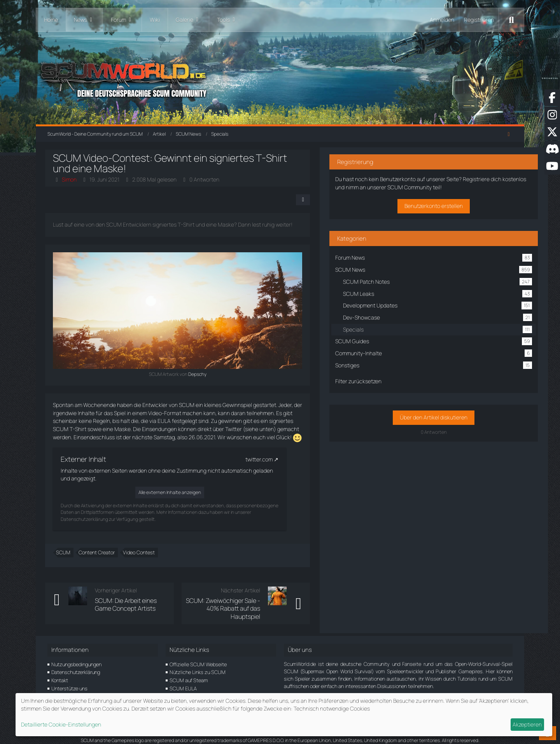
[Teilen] (358, 200)
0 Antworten (207, 179)
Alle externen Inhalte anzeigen (172, 492)
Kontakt (60, 672)
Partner (59, 688)
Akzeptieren (527, 724)
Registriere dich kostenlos (442, 183)
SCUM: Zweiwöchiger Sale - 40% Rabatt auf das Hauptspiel (271, 604)
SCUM (66, 552)
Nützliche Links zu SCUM (198, 664)
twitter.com (261, 459)
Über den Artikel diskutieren (450, 421)
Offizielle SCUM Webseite (198, 656)
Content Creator (99, 552)
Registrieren (479, 20)
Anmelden (442, 20)
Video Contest (141, 552)
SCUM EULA (183, 680)
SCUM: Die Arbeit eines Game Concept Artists (150, 604)
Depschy (226, 374)
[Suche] (511, 20)
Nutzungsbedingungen (76, 656)
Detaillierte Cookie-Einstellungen (61, 724)
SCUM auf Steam (189, 672)
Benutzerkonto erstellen (450, 209)
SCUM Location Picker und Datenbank (211, 688)
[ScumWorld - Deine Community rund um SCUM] (280, 78)
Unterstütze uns (69, 680)
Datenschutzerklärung (76, 664)
